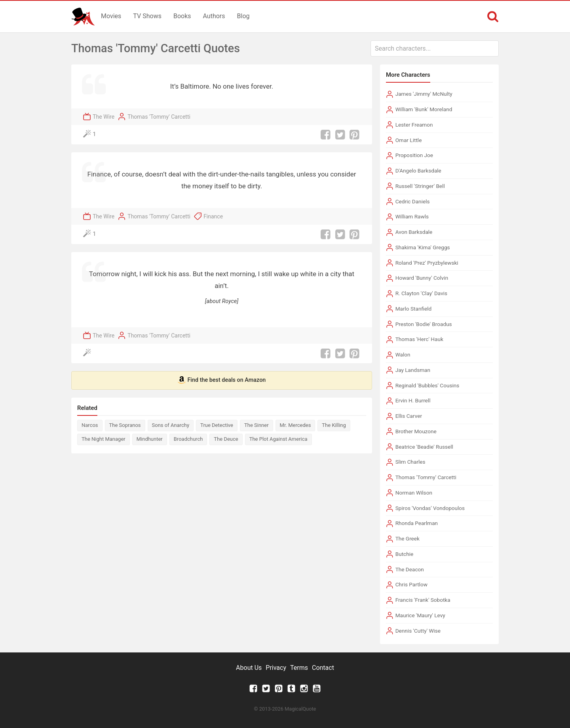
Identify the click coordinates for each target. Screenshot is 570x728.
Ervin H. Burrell (413, 400)
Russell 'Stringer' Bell (420, 186)
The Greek (408, 538)
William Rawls (412, 216)
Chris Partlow (411, 584)
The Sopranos (125, 425)
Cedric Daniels (413, 201)
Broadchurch (188, 439)
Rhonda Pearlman (417, 523)
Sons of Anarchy (171, 425)
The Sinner (256, 425)
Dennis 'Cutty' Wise (418, 631)
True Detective (217, 425)
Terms (299, 668)
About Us (249, 668)
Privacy (276, 668)
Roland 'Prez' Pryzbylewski (427, 263)
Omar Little (409, 140)
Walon (403, 355)
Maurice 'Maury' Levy (420, 615)
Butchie (405, 554)
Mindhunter (150, 439)
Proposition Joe (414, 155)
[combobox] (435, 48)
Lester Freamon (414, 125)
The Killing (334, 425)
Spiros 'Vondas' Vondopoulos (430, 508)
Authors (214, 16)
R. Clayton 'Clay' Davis (421, 293)
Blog (243, 16)
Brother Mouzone (416, 431)
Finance (213, 216)
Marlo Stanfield (413, 309)
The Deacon (410, 569)
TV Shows (147, 16)
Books (182, 16)
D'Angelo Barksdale (418, 171)
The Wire (104, 117)
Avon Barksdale (414, 232)
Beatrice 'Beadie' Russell (424, 447)
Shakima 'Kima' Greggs (423, 247)
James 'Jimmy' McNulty (424, 94)
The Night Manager (104, 439)
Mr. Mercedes (295, 425)
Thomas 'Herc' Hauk (419, 339)
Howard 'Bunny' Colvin (422, 278)
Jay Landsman (413, 370)
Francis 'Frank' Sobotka (423, 600)
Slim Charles (410, 462)
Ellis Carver (409, 416)
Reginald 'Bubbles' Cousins (427, 385)
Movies (111, 16)
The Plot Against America (278, 439)
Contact (323, 668)
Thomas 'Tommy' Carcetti (159, 117)
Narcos (90, 425)
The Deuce (226, 439)
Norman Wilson (414, 493)
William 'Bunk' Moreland (424, 109)
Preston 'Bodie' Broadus (424, 324)
